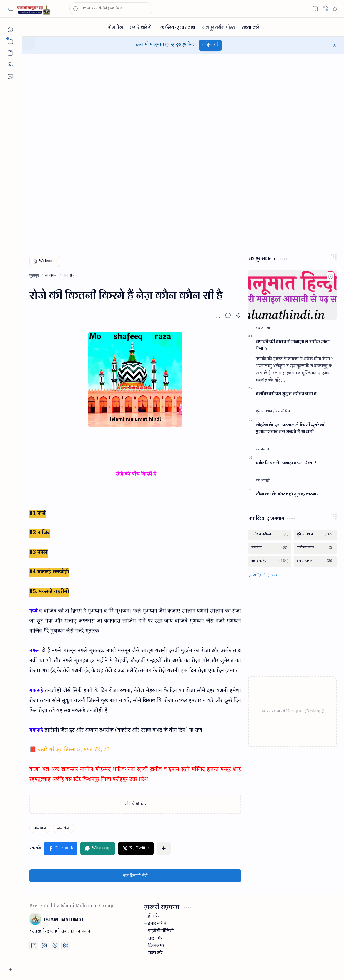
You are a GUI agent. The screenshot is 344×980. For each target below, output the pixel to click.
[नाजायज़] (40, 828)
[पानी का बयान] (315, 548)
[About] (10, 65)
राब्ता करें (155, 954)
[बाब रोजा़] (63, 828)
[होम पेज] (115, 27)
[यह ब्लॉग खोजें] (111, 9)
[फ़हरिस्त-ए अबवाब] (177, 27)
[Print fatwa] (66, 946)
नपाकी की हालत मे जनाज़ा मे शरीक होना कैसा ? (293, 345)
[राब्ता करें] (250, 27)
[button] (10, 9)
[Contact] (10, 77)
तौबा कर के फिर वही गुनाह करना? (287, 494)
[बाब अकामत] (315, 562)
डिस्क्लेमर (156, 946)
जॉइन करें (210, 45)
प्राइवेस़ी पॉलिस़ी (161, 932)
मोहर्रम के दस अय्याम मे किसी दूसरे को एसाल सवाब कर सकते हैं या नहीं (291, 428)
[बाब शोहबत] (263, 381)
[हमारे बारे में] (141, 27)
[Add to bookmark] (330, 277)
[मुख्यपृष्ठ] (10, 29)
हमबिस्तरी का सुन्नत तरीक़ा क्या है (286, 394)
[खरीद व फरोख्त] (270, 535)
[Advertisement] (74, 151)
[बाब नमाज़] (262, 450)
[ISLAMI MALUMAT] (34, 9)
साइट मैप (155, 939)
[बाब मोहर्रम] (283, 412)
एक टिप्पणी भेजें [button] (135, 876)
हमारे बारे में (157, 924)
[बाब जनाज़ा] (263, 329)
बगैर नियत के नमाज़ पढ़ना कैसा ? (286, 463)
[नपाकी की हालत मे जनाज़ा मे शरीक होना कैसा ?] (293, 295)
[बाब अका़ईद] (263, 481)
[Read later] (218, 315)
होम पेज (154, 917)
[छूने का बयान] (265, 412)
